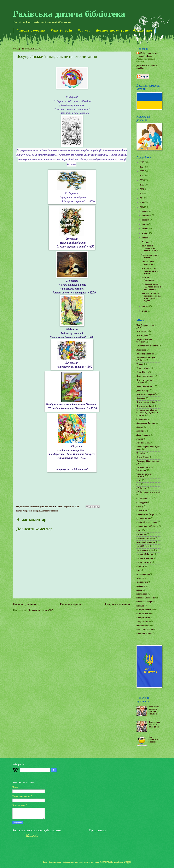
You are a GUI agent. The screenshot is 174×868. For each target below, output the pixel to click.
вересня (146, 220)
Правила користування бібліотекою (124, 30)
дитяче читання (144, 562)
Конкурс (140, 431)
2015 (142, 207)
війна (139, 531)
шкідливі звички (144, 634)
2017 (142, 198)
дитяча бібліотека (145, 554)
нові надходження (145, 630)
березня (146, 242)
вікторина (141, 534)
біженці (140, 507)
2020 (142, 185)
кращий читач (143, 618)
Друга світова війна (146, 402)
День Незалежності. (146, 386)
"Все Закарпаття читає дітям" (147, 327)
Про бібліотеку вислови (153, 740)
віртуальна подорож (146, 538)
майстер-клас (143, 626)
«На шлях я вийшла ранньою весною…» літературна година (151, 297)
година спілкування (146, 542)
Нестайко (141, 453)
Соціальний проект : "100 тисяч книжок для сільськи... (151, 287)
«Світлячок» (142, 332)
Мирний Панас (144, 443)
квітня (145, 238)
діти (138, 570)
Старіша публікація (118, 604)
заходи (139, 590)
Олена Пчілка (143, 457)
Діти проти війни (145, 406)
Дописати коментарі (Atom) (41, 610)
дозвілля (140, 566)
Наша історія (61, 30)
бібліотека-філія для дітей (149, 492)
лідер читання (143, 622)
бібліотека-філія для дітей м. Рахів (149, 55)
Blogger (127, 862)
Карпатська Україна (146, 423)
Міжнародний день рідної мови (148, 448)
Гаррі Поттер (143, 372)
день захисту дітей (145, 550)
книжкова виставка (146, 598)
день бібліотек (143, 546)
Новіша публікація (25, 604)
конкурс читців (144, 614)
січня (145, 311)
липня (145, 225)
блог (138, 484)
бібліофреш (142, 503)
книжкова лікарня (145, 602)
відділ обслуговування (147, 523)
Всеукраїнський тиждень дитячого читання (151, 271)
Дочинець (141, 398)
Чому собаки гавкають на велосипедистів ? (150, 248)
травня (146, 233)
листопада (147, 215)
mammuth (104, 862)
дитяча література (145, 558)
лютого (146, 307)
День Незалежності (145, 376)
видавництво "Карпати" (147, 515)
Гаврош (140, 364)
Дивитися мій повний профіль (147, 67)
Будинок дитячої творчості (144, 341)
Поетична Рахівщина (148, 279)
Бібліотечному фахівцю (147, 346)
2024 (142, 167)
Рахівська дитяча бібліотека (69, 13)
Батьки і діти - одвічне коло (149, 263)
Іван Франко (143, 336)
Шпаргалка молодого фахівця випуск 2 (154, 710)
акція (139, 480)
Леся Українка (143, 435)
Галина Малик (143, 368)
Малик (140, 439)
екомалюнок (142, 582)
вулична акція (143, 519)
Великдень (141, 350)
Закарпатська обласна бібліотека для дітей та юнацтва (147, 413)
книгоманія (142, 594)
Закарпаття (142, 419)
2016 (142, 203)
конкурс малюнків (145, 610)
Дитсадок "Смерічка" (146, 395)
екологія (140, 578)
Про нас (84, 30)
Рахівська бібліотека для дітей (148, 462)
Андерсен (27, 511)
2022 (142, 176)
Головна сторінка (31, 30)
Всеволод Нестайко (145, 354)
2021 (142, 180)
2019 (142, 189)
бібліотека (141, 488)
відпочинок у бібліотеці (147, 526)
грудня (145, 211)
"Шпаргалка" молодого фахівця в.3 (154, 725)
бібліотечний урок (145, 499)
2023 (142, 172)
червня (146, 229)
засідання (141, 586)
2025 (142, 163)
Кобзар (140, 427)
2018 (142, 194)
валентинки (142, 511)
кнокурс (140, 606)
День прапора (143, 391)
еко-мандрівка (143, 574)
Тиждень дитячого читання (45, 511)
